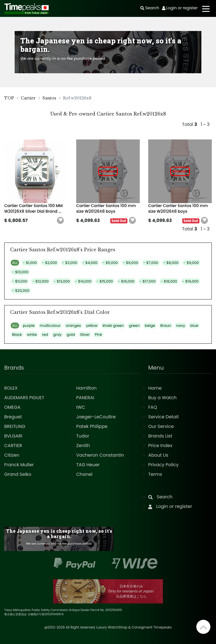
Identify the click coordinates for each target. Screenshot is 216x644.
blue (194, 326)
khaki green (113, 326)
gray (57, 335)
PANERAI (85, 398)
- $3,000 (70, 263)
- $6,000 (130, 263)
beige (150, 326)
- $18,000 (169, 281)
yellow (92, 326)
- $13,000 (62, 281)
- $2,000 (50, 263)
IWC (81, 407)
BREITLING (15, 426)
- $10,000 (20, 272)
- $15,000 (105, 281)
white (32, 335)
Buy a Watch (162, 398)
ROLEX (11, 388)
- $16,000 (126, 281)
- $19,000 (190, 281)
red (45, 335)
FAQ (153, 407)
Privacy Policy (163, 465)
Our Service (161, 426)
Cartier (28, 98)
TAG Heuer (88, 465)
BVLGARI (13, 436)
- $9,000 (191, 263)
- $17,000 (148, 281)
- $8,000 (171, 263)
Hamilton (86, 388)
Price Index (160, 446)
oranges (73, 326)
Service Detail (163, 417)
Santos (49, 98)
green (134, 326)
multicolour (50, 326)
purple (29, 326)
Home (155, 388)
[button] (60, 221)
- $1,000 (30, 263)
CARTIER (13, 446)
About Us (158, 455)
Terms (155, 474)
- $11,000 (20, 281)
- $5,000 (110, 263)
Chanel (84, 474)
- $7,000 (151, 263)
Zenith (83, 446)
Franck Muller (19, 465)
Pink (98, 335)
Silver (85, 335)
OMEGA (12, 407)
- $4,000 (90, 263)
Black (17, 335)
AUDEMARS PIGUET (24, 398)
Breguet (13, 417)
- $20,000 (21, 291)
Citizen (12, 455)
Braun (166, 326)
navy (181, 326)
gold (71, 335)
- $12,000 (40, 281)
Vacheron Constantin (100, 455)
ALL (15, 263)
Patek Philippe (92, 426)
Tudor (83, 436)
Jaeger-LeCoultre (96, 417)
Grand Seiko (18, 474)
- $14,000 (83, 281)
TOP (9, 98)
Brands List (160, 436)
